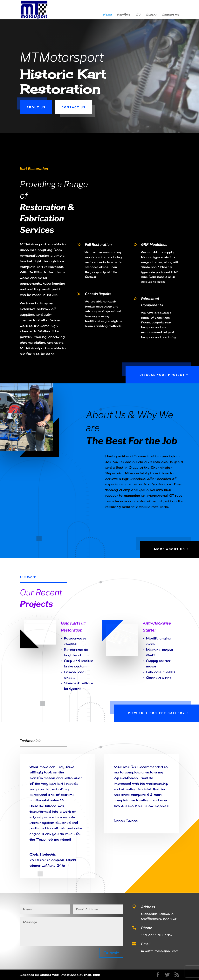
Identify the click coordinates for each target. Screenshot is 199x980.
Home (107, 15)
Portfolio (124, 15)
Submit (111, 953)
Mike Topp (92, 975)
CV (138, 15)
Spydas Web (49, 975)
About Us (36, 107)
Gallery (151, 15)
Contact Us (74, 107)
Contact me (170, 15)
